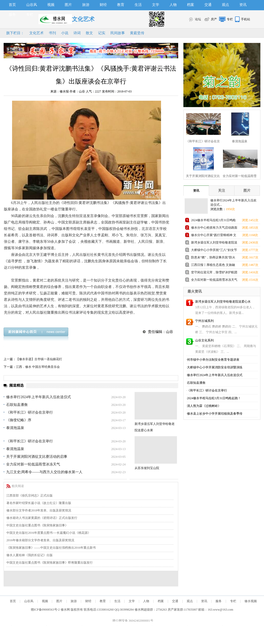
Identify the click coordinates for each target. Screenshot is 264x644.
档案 (191, 5)
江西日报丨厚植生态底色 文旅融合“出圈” (213, 266)
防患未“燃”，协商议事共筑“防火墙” (213, 258)
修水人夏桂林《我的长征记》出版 (30, 555)
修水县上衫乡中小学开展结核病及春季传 (215, 414)
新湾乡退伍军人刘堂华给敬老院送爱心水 (223, 302)
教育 (121, 5)
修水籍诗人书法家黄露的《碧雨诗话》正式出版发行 (42, 518)
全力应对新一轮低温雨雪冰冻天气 (33, 464)
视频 (51, 5)
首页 (12, 5)
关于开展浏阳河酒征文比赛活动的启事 (37, 457)
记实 (102, 33)
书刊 (52, 33)
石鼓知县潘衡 (17, 405)
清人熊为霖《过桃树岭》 (204, 406)
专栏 (30, 15)
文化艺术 (36, 33)
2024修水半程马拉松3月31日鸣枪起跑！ (213, 221)
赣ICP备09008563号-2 (45, 610)
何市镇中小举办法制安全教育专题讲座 (213, 360)
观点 (225, 5)
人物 (173, 5)
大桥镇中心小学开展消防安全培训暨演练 (215, 367)
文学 (156, 5)
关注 (222, 190)
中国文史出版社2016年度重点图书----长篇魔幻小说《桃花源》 (49, 533)
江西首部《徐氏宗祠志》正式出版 (30, 496)
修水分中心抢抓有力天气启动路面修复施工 (214, 228)
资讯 (243, 5)
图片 (68, 5)
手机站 (246, 19)
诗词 (77, 33)
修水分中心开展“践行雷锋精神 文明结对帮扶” (214, 236)
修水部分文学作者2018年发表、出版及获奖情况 (39, 510)
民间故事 (118, 33)
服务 (12, 15)
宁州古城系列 (204, 321)
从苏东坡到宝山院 (147, 468)
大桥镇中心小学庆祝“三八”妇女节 (214, 250)
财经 (103, 5)
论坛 (198, 19)
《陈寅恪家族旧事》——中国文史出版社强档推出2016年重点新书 (51, 548)
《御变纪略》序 (19, 420)
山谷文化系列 (204, 340)
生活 (138, 5)
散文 (89, 33)
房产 (214, 19)
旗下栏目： (15, 33)
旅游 (86, 5)
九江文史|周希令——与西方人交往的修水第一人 (44, 472)
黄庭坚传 (137, 33)
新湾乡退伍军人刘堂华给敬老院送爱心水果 (214, 243)
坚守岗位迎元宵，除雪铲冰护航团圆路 (214, 273)
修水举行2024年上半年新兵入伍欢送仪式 (39, 397)
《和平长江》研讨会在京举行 (30, 412)
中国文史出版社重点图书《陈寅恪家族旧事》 (37, 525)
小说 (65, 33)
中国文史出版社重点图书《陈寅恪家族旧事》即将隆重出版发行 (50, 563)
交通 (208, 5)
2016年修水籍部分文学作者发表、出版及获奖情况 (40, 540)
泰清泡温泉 (15, 428)
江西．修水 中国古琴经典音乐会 (38, 367)
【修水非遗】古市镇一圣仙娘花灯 (39, 359)
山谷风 (32, 5)
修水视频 (251, 601)
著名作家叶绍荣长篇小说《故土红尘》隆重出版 (39, 503)
